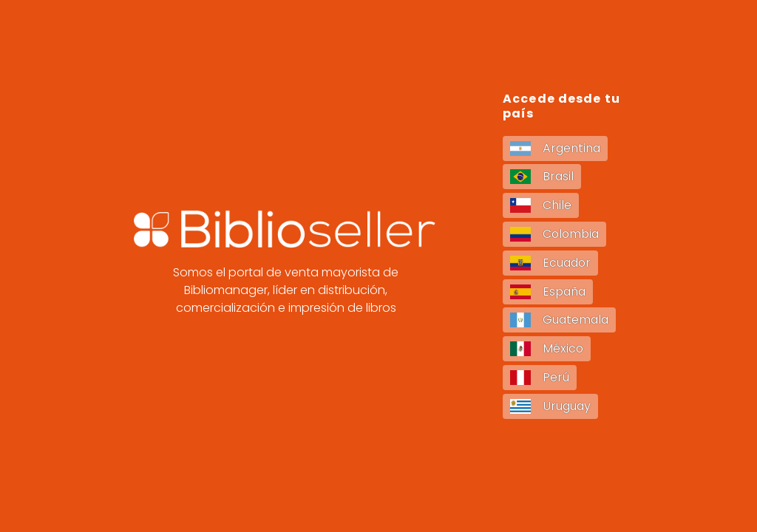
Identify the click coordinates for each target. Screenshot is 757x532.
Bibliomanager (226, 290)
